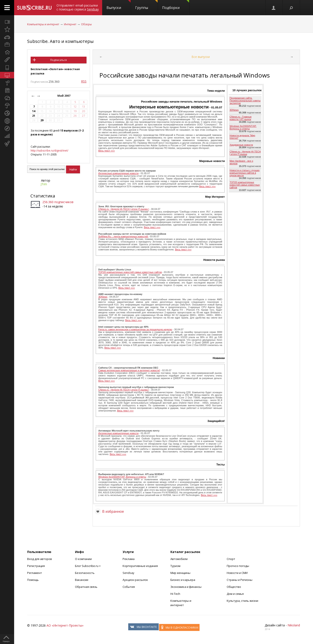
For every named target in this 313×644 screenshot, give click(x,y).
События (129, 587)
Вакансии (82, 580)
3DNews (103, 297)
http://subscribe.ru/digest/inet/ (49, 151)
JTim (44, 184)
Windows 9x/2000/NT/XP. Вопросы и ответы (122, 477)
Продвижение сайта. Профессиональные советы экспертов (245, 101)
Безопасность (85, 573)
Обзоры (86, 24)
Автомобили (179, 559)
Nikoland (294, 625)
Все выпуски (201, 57)
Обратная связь (86, 587)
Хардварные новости (241, 145)
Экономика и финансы (186, 587)
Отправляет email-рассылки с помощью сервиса (78, 7)
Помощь (33, 580)
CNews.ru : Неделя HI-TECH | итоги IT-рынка (245, 153)
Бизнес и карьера (183, 580)
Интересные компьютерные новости (169, 107)
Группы (146, 5)
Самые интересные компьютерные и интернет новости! (129, 370)
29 (42, 120)
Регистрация (36, 566)
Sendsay (128, 573)
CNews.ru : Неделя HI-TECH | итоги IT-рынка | (124, 209)
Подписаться (58, 60)
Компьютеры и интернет (43, 24)
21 (34, 116)
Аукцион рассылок (135, 580)
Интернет (70, 24)
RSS (84, 81)
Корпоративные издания (140, 566)
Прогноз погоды (238, 566)
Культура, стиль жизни (242, 601)
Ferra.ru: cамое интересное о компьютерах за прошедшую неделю (135, 329)
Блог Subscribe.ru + (88, 566)
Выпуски (119, 5)
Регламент (35, 573)
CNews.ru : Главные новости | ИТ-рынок (241, 118)
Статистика (43, 196)
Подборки (176, 5)
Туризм (175, 566)
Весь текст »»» (107, 151)
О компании (83, 559)
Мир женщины (180, 573)
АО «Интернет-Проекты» (65, 625)
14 (34, 111)
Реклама (129, 559)
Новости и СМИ (237, 573)
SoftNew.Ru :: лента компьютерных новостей (123, 236)
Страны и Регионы (240, 580)
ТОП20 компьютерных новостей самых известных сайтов (130, 272)
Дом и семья (235, 594)
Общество (234, 587)
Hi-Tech (175, 594)
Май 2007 (64, 96)
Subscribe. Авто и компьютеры (60, 41)
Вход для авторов (40, 559)
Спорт (231, 559)
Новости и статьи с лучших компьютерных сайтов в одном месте (245, 173)
